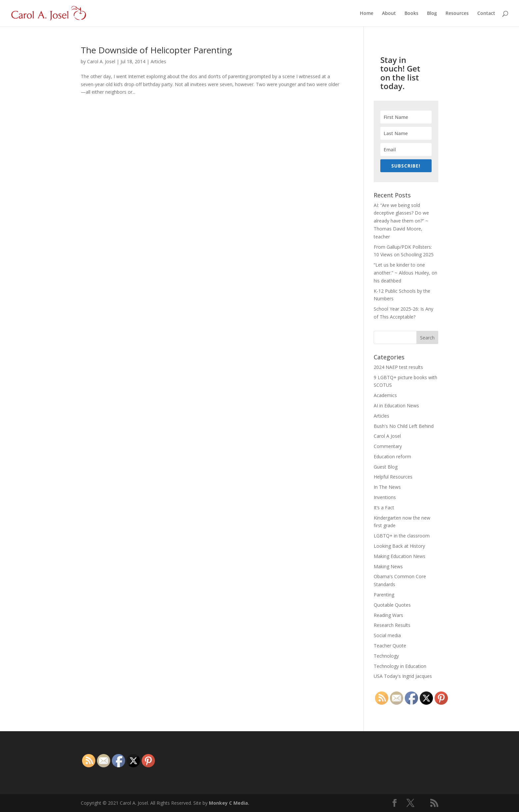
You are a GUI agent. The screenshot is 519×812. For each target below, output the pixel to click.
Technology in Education (400, 666)
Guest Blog (386, 467)
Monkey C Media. (229, 803)
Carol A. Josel (101, 61)
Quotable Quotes (392, 605)
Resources (457, 14)
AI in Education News (396, 406)
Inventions (385, 497)
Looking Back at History (399, 546)
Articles (158, 61)
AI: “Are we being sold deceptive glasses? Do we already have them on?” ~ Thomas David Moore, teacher (401, 221)
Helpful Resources (393, 477)
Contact (486, 14)
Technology (386, 656)
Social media (387, 635)
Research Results (392, 625)
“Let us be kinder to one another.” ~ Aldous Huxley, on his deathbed (405, 273)
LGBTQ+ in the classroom (402, 536)
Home (367, 14)
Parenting (384, 595)
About (389, 14)
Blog (432, 14)
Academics (385, 395)
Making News (388, 566)
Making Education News (400, 556)
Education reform (392, 457)
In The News (387, 487)
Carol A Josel (387, 436)
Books (411, 14)
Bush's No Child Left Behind (404, 426)
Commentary (388, 446)
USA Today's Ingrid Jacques (403, 676)
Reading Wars (388, 615)
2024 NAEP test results (398, 367)
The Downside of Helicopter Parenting (156, 50)
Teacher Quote (390, 646)
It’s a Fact (384, 507)
